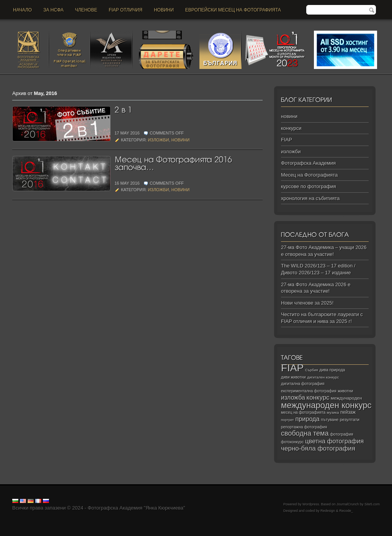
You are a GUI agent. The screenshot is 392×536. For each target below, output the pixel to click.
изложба (293, 397)
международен (346, 398)
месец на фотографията (303, 412)
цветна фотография (334, 441)
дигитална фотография (303, 384)
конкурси (291, 128)
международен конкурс (326, 405)
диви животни (293, 377)
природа (307, 419)
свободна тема (305, 433)
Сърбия (312, 370)
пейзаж (348, 412)
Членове (86, 10)
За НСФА (53, 10)
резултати (350, 420)
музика (333, 412)
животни (345, 391)
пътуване (330, 420)
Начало (22, 10)
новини (164, 10)
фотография (342, 434)
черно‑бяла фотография (318, 448)
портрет (287, 420)
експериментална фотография (309, 391)
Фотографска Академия (308, 163)
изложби (158, 140)
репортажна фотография (304, 427)
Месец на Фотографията (309, 175)
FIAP (287, 140)
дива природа (332, 370)
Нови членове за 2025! (307, 303)
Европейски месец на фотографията (233, 10)
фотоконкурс (292, 442)
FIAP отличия (126, 10)
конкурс (318, 397)
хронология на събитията (310, 198)
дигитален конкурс (323, 377)
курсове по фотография (309, 186)
